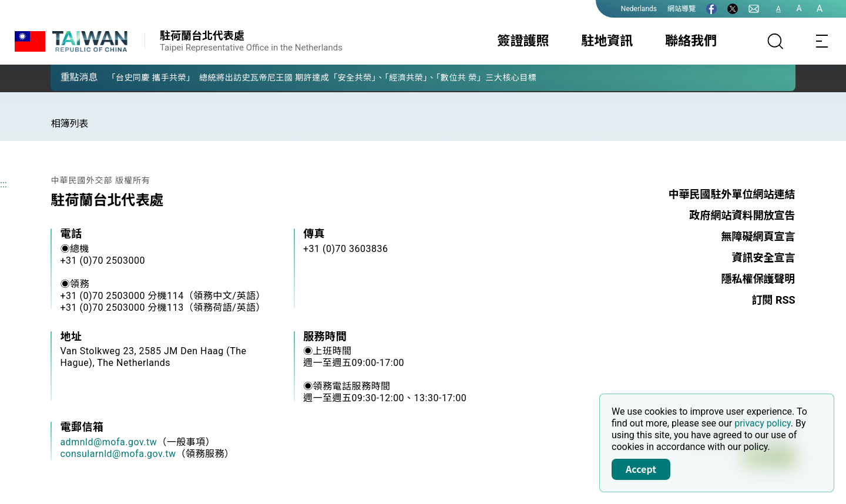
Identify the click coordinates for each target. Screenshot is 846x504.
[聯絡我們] (754, 9)
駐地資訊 (607, 41)
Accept (641, 469)
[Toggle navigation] (822, 41)
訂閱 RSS (773, 300)
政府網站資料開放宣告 (743, 215)
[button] (68, 77)
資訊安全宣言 (764, 258)
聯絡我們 (691, 41)
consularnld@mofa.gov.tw (118, 454)
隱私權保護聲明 (758, 279)
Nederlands (639, 9)
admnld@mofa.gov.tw (108, 442)
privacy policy (763, 423)
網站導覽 (681, 9)
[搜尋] (775, 41)
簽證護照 (523, 41)
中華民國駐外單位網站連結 (732, 194)
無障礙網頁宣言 (758, 236)
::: (4, 184)
